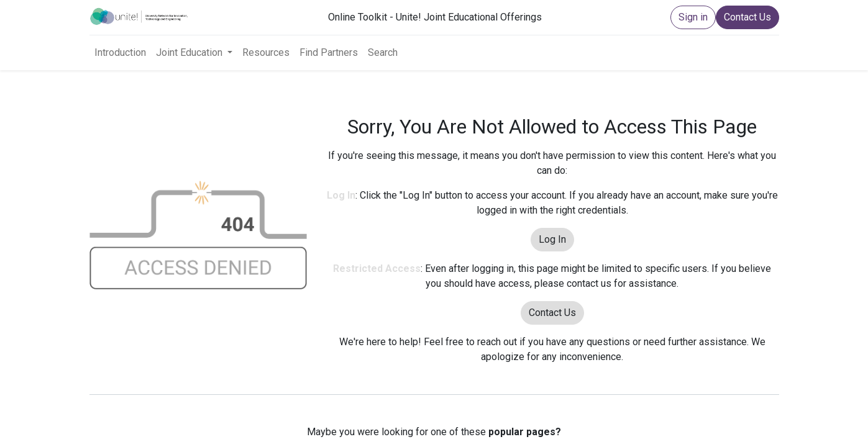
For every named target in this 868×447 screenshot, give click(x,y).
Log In (552, 239)
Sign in (693, 17)
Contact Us (747, 17)
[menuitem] (120, 53)
